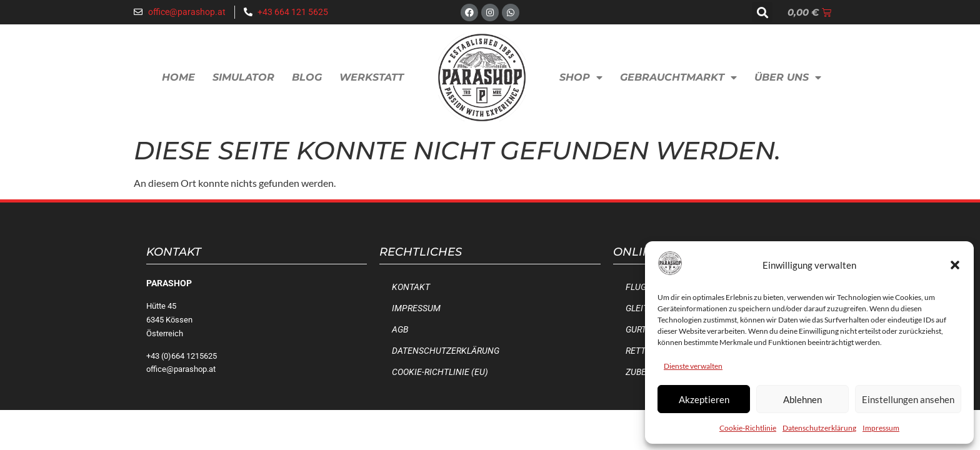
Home (178, 77)
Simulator (243, 77)
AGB (400, 330)
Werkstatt (372, 77)
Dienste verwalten (693, 366)
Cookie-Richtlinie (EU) (440, 372)
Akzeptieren (704, 399)
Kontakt (411, 287)
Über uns (788, 77)
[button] (955, 265)
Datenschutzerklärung (819, 428)
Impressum (881, 428)
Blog (307, 77)
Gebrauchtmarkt (678, 77)
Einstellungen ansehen (908, 399)
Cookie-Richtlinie (748, 428)
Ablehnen (802, 399)
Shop (581, 77)
